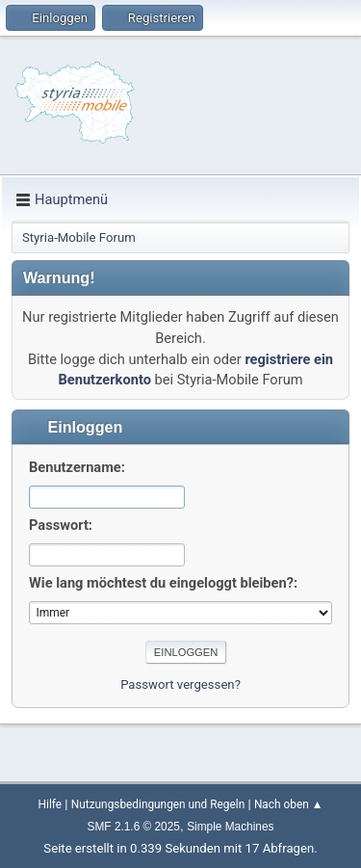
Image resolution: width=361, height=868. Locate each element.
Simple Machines (230, 827)
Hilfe (50, 804)
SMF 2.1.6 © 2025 (134, 827)
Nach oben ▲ (288, 804)
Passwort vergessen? (180, 684)
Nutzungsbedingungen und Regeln (158, 804)
